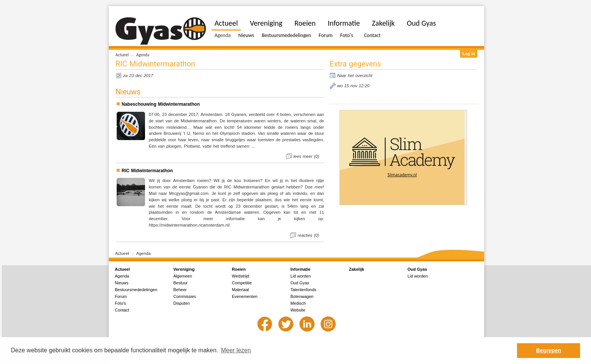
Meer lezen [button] (236, 350)
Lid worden (301, 276)
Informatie (344, 23)
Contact (372, 35)
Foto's (347, 35)
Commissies (185, 296)
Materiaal (240, 290)
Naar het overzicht (355, 76)
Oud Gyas (421, 23)
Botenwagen (302, 296)
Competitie (242, 283)
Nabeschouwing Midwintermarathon (161, 104)
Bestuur (181, 283)
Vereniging (266, 23)
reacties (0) (308, 235)
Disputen (181, 303)
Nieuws (246, 35)
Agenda (143, 55)
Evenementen (245, 296)
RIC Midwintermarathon (147, 171)
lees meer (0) (306, 156)
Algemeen (183, 276)
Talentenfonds (303, 290)
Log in (469, 54)
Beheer (180, 290)
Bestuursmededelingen (286, 35)
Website (298, 310)
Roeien (305, 23)
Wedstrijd (241, 276)
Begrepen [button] (549, 350)
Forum (326, 35)
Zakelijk (383, 23)
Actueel (122, 55)
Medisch (298, 303)
